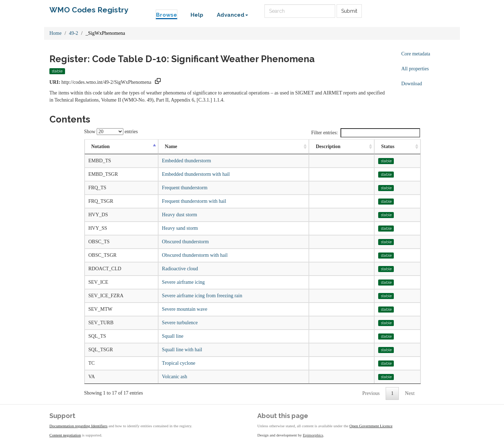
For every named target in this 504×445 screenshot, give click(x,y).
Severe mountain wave (185, 309)
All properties (415, 69)
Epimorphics (313, 435)
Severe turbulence (180, 323)
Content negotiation (65, 435)
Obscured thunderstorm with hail (195, 255)
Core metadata (416, 54)
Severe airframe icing (184, 282)
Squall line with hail (182, 350)
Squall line (173, 336)
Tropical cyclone (179, 363)
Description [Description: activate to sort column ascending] (328, 146)
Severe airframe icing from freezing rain (202, 296)
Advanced (232, 15)
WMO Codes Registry (89, 10)
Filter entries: (365, 133)
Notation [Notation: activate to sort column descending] (101, 146)
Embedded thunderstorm (187, 161)
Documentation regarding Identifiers (78, 426)
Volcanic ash (175, 377)
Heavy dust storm (180, 215)
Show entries (111, 132)
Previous (371, 393)
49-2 (74, 33)
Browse (167, 15)
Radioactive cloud (180, 269)
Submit (349, 11)
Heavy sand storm (180, 228)
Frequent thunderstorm (185, 188)
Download (412, 84)
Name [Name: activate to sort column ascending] (171, 146)
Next (410, 393)
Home (55, 33)
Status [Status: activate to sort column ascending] (388, 146)
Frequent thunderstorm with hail (194, 201)
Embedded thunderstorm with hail (196, 174)
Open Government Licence (371, 426)
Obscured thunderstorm (186, 242)
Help (197, 15)
